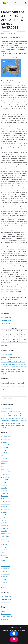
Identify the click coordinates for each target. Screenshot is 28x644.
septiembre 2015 (6, 477)
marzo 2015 (4, 493)
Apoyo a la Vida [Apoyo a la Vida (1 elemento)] (5, 383)
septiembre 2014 (6, 509)
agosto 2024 (5, 442)
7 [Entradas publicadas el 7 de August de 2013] (10, 335)
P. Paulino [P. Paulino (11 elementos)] (13, 389)
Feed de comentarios (7, 617)
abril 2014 (4, 523)
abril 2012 (4, 587)
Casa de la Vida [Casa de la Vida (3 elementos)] (13, 383)
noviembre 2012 (6, 569)
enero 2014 (4, 531)
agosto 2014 (5, 512)
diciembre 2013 (5, 534)
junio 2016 (4, 453)
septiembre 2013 (6, 542)
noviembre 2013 (6, 536)
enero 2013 (4, 563)
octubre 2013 (5, 539)
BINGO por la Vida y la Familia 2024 (11, 357)
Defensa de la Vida (6, 321)
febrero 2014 (5, 528)
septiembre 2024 (6, 439)
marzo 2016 (4, 461)
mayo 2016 (4, 456)
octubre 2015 (5, 474)
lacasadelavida (7, 31)
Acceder (3, 611)
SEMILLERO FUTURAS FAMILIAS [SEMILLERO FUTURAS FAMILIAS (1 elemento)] (8, 392)
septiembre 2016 (6, 445)
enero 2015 (4, 499)
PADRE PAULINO (6, 323)
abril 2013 (4, 555)
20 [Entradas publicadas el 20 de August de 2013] (7, 339)
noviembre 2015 (6, 472)
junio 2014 (4, 518)
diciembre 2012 (5, 566)
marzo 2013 (4, 558)
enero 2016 (4, 466)
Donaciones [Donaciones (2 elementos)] (13, 386)
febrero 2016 (5, 464)
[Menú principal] (26, 3)
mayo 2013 (4, 553)
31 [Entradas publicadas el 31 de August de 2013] (21, 341)
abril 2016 (4, 458)
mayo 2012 (4, 585)
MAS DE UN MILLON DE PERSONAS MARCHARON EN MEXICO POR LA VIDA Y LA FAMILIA (13, 372)
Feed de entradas (6, 614)
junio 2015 (4, 485)
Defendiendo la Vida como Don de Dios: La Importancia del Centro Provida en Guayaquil (13, 361)
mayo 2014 (4, 520)
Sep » (6, 345)
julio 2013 (4, 547)
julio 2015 (4, 483)
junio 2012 (4, 582)
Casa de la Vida (18, 628)
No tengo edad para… (7, 354)
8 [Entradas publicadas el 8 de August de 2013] (14, 335)
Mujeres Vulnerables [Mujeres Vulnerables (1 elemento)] (6, 389)
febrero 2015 (5, 496)
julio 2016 (4, 450)
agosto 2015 (5, 480)
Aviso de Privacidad (20, 630)
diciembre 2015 (5, 469)
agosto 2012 (5, 577)
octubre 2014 (5, 507)
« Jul (2, 345)
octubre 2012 (5, 571)
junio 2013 (4, 550)
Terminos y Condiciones (9, 630)
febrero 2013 (5, 561)
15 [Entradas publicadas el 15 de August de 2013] (14, 337)
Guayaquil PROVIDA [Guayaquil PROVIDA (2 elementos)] (21, 386)
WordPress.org (5, 619)
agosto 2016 (5, 448)
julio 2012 (4, 579)
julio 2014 (4, 515)
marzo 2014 (4, 526)
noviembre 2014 (6, 504)
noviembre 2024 (6, 437)
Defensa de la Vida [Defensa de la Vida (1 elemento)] (6, 386)
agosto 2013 (5, 544)
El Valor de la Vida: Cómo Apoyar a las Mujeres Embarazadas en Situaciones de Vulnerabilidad (14, 366)
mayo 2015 (4, 488)
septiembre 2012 (6, 574)
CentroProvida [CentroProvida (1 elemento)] (20, 383)
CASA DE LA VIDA (12, 34)
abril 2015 (4, 491)
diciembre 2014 (5, 501)
